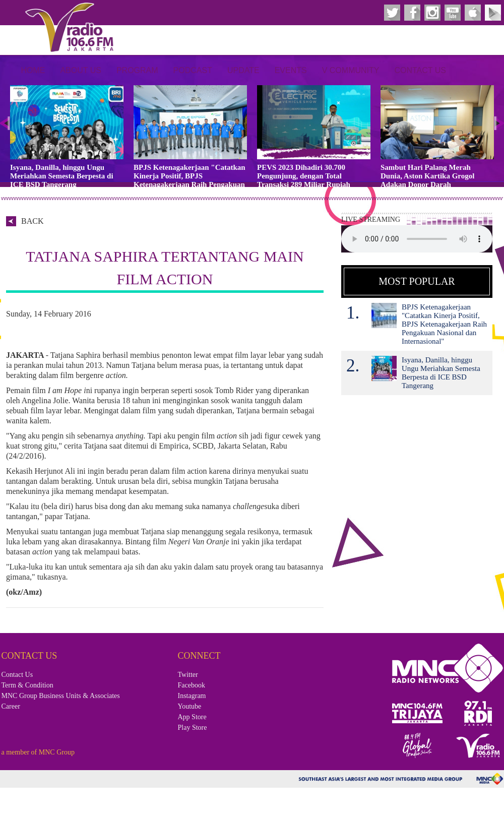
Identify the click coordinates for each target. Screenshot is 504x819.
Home (33, 70)
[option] (67, 137)
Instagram (192, 696)
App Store (192, 717)
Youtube (190, 706)
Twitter (188, 675)
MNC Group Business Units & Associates (61, 696)
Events (291, 70)
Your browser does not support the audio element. (417, 239)
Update (243, 70)
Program (137, 70)
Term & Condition (27, 685)
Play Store (193, 728)
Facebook (192, 685)
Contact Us (420, 70)
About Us (81, 70)
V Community (351, 70)
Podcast (193, 70)
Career (11, 706)
